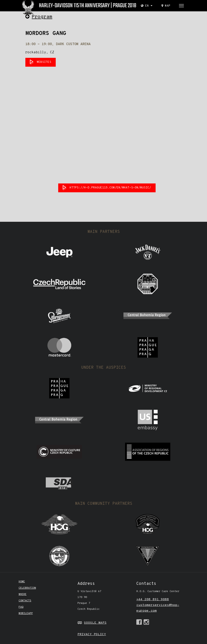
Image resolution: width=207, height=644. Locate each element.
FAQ (21, 607)
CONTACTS (25, 601)
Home (22, 582)
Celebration (27, 588)
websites (44, 62)
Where (23, 594)
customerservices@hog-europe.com (158, 608)
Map (166, 6)
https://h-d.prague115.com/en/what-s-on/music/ (110, 188)
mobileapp (26, 613)
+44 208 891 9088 (153, 599)
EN (147, 6)
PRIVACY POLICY (92, 634)
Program (39, 17)
